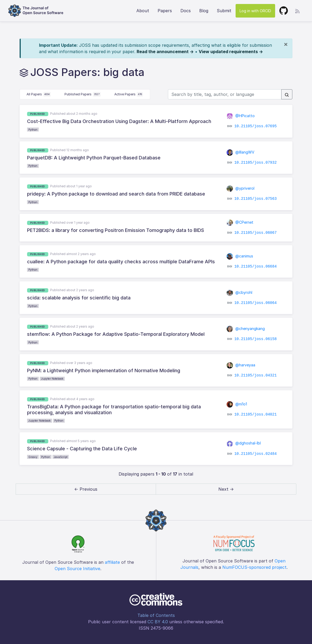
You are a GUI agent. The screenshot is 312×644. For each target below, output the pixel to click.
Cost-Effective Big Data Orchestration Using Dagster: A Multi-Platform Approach (119, 121)
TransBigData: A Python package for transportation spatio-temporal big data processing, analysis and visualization (114, 410)
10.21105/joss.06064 (255, 303)
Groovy (33, 457)
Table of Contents (156, 615)
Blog (204, 11)
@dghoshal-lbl (244, 443)
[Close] (286, 44)
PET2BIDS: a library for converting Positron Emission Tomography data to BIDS (116, 230)
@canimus (240, 256)
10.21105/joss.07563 (255, 199)
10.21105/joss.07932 (255, 163)
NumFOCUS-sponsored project (254, 567)
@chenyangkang (246, 329)
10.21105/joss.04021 (255, 414)
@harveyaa (241, 365)
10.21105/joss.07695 (255, 126)
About (143, 11)
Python (33, 130)
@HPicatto (241, 116)
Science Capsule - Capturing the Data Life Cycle (82, 449)
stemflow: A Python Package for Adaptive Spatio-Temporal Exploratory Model (116, 334)
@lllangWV (241, 152)
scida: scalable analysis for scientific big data (79, 298)
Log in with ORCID (255, 11)
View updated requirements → (231, 52)
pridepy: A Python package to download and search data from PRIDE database (116, 194)
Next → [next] (226, 489)
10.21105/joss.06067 (255, 233)
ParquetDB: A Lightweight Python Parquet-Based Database (94, 158)
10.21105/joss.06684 (255, 266)
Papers (165, 11)
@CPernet (240, 222)
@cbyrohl (240, 292)
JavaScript (61, 457)
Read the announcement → (165, 52)
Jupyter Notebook (52, 379)
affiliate (112, 562)
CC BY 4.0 (158, 622)
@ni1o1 (237, 404)
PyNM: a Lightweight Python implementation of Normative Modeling (104, 370)
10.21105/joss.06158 (255, 339)
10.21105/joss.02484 (255, 454)
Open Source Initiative (77, 569)
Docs (186, 11)
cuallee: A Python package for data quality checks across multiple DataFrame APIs (121, 262)
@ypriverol (241, 188)
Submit (224, 11)
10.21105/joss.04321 (255, 375)
